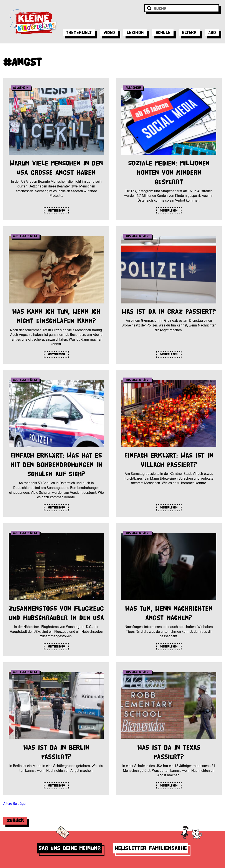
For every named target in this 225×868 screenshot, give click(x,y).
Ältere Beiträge (14, 804)
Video (109, 32)
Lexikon (135, 32)
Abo (212, 32)
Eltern (189, 32)
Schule (163, 32)
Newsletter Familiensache (151, 848)
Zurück (15, 821)
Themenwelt (79, 32)
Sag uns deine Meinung (70, 848)
